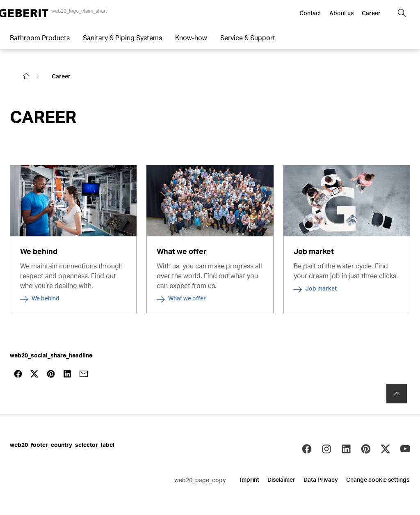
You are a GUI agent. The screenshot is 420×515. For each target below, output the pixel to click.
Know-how (191, 38)
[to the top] (397, 388)
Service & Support (248, 38)
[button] (402, 13)
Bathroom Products (40, 38)
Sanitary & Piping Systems (122, 38)
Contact (310, 13)
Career (371, 13)
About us (341, 13)
